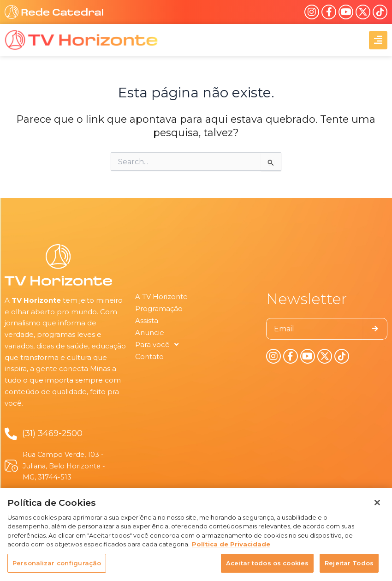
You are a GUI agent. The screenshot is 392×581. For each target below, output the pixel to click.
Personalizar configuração (57, 569)
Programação (159, 308)
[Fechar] (377, 508)
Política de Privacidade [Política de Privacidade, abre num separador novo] (231, 550)
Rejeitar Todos (349, 569)
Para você (157, 345)
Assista (147, 320)
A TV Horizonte (161, 296)
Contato (149, 356)
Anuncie (150, 332)
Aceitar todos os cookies (267, 569)
